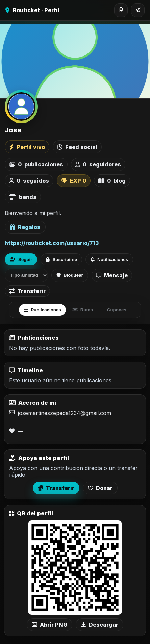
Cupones (117, 310)
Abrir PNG (49, 625)
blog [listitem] (112, 181)
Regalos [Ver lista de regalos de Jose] (25, 227)
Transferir (27, 291)
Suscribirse (61, 259)
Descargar (99, 625)
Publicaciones (42, 310)
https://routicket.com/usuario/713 (52, 243)
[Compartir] (138, 10)
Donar (100, 488)
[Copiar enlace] (121, 10)
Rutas (83, 310)
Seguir (21, 259)
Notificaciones (109, 259)
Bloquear (70, 275)
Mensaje (112, 275)
